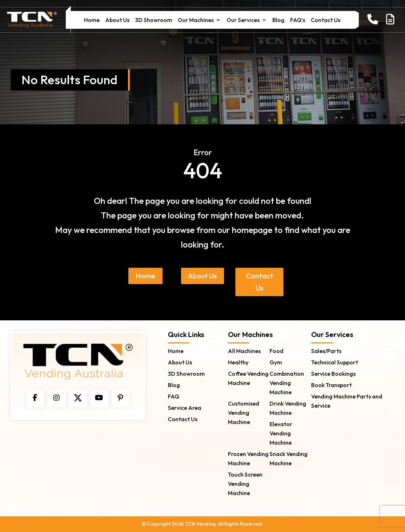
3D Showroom (154, 20)
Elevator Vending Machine (281, 433)
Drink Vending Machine (288, 408)
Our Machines (196, 20)
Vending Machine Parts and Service (347, 401)
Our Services (243, 20)
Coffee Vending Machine (248, 378)
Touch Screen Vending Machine (245, 484)
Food (276, 351)
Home (92, 20)
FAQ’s (298, 20)
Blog (278, 20)
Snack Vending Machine (289, 458)
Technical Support (335, 362)
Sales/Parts (326, 351)
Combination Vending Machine (287, 383)
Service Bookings (333, 374)
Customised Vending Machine (244, 413)
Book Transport (331, 385)
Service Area (185, 408)
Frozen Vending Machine (248, 458)
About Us (117, 20)
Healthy (238, 362)
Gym (276, 362)
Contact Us (326, 20)
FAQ (174, 396)
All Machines (244, 351)
